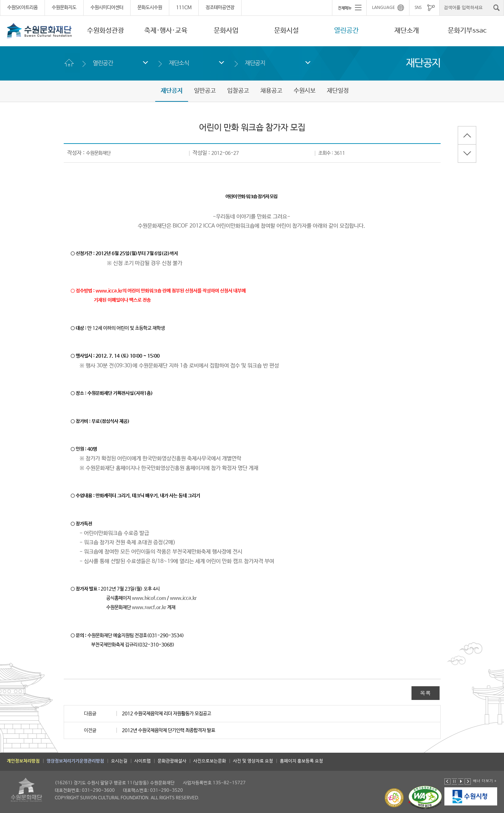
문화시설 (286, 31)
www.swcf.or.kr (149, 607)
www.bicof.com (149, 598)
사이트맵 (143, 761)
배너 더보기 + (485, 781)
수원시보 (305, 91)
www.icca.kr (183, 598)
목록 (426, 693)
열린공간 (346, 31)
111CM (184, 8)
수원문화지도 (64, 8)
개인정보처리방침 (23, 761)
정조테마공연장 (220, 8)
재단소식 (179, 63)
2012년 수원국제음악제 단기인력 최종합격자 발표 (169, 730)
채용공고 (271, 91)
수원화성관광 (106, 31)
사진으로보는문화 (210, 761)
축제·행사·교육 (166, 31)
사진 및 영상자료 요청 (253, 761)
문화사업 (226, 31)
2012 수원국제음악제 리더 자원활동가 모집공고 (167, 714)
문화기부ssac (467, 31)
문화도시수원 (150, 8)
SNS (418, 8)
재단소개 (407, 31)
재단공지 (255, 63)
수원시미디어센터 (107, 8)
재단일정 (338, 91)
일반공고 (205, 91)
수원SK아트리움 (22, 8)
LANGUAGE (384, 8)
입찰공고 (238, 91)
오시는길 (119, 761)
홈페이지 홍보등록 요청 (302, 761)
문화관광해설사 (172, 761)
